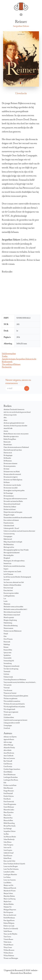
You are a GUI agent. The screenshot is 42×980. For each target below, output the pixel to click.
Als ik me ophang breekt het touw (14, 423)
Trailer (5, 356)
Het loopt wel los (9, 547)
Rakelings (7, 645)
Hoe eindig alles (9, 555)
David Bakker (8, 772)
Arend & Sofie (8, 428)
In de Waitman (8, 574)
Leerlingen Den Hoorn (11, 780)
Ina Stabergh (8, 829)
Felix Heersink (8, 788)
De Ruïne (7, 483)
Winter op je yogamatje (11, 712)
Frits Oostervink (9, 802)
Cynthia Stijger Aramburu (12, 769)
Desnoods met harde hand (12, 504)
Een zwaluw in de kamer (11, 520)
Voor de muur (8, 691)
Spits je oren (7, 653)
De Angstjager (8, 456)
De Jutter (6, 469)
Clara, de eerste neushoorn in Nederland (16, 447)
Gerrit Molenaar (9, 807)
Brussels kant (8, 445)
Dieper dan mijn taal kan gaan (13, 512)
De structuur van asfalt (11, 488)
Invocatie (7, 580)
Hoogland (7, 558)
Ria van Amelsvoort (10, 915)
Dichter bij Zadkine (10, 507)
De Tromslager (8, 493)
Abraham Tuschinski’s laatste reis (14, 410)
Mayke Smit (7, 902)
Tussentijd (7, 672)
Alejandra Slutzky (9, 748)
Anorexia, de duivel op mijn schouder (15, 426)
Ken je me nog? (8, 588)
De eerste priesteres (10, 466)
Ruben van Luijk (9, 926)
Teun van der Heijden (10, 934)
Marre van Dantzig (9, 899)
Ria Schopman (8, 912)
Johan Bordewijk (9, 840)
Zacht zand (7, 715)
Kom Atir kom (8, 591)
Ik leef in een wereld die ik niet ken (14, 566)
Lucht (5, 601)
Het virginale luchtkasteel (12, 553)
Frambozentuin (9, 523)
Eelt (5, 783)
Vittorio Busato (8, 939)
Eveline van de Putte (10, 786)
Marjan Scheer (8, 894)
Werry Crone (8, 948)
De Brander (7, 458)
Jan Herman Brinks (10, 837)
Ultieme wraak (8, 677)
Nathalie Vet (8, 907)
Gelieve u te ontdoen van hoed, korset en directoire (19, 531)
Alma (5, 420)
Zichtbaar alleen (9, 718)
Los (5, 599)
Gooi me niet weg (9, 534)
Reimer (6, 647)
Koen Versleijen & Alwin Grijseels (14, 864)
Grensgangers (8, 537)
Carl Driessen (8, 764)
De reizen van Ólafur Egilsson (13, 480)
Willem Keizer (8, 953)
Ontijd (6, 634)
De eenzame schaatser (10, 464)
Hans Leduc (7, 815)
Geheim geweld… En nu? (11, 528)
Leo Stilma (7, 877)
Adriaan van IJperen (10, 737)
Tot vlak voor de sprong (11, 669)
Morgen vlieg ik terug (10, 620)
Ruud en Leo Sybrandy (11, 929)
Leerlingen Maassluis (10, 875)
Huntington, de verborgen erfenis (14, 561)
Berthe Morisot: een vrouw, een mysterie (16, 434)
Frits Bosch (7, 799)
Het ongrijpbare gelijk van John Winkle (16, 550)
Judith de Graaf (9, 853)
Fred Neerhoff (8, 794)
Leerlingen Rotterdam (11, 777)
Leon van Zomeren (10, 880)
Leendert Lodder (9, 872)
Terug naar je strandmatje (11, 666)
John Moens (8, 842)
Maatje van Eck (8, 885)
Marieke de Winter (10, 891)
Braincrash (7, 442)
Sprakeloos (7, 655)
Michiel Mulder (9, 904)
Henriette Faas (8, 818)
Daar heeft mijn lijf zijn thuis (13, 450)
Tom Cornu (7, 937)
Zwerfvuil (7, 728)
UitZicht (6, 674)
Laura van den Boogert (11, 867)
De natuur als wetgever (11, 477)
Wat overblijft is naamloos (12, 701)
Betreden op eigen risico (11, 437)
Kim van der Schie (9, 861)
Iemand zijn (7, 564)
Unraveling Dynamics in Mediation (15, 680)
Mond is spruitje (9, 618)
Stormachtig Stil (9, 661)
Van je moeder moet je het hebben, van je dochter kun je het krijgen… (21, 682)
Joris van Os (7, 848)
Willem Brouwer (9, 950)
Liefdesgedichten (9, 596)
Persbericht (7, 367)
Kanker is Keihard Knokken (12, 585)
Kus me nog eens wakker (11, 593)
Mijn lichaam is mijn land (12, 615)
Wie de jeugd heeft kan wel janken (14, 707)
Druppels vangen (9, 515)
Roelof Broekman (9, 918)
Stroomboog (8, 664)
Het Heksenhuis (9, 545)
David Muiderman (10, 775)
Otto (5, 636)
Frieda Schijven (9, 796)
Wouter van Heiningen (11, 958)
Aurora (6, 431)
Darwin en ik (8, 453)
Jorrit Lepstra (8, 850)
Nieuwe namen (8, 628)
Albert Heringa (8, 745)
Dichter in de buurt (10, 510)
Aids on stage (8, 742)
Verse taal (7, 688)
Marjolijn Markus (9, 896)
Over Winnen (8, 639)
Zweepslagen (8, 726)
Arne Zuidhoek (8, 756)
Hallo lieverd (8, 539)
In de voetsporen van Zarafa (12, 572)
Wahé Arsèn (8, 942)
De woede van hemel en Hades (13, 501)
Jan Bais (6, 834)
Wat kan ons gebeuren (10, 699)
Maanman (7, 604)
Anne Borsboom (9, 753)
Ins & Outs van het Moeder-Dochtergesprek (17, 577)
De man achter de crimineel (12, 474)
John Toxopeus (8, 845)
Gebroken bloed (9, 526)
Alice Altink (7, 750)
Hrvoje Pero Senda (10, 826)
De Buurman (8, 461)
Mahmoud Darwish (10, 888)
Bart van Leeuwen (9, 758)
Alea (5, 418)
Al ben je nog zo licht (10, 415)
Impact (6, 569)
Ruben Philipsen (9, 923)
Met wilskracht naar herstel (12, 612)
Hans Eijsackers (9, 813)
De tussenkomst (9, 496)
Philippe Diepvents (10, 910)
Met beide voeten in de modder (13, 607)
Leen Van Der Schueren (11, 869)
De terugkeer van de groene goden (14, 491)
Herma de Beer (8, 821)
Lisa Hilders (7, 883)
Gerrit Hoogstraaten (10, 804)
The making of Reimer (11, 365)
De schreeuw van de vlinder (12, 485)
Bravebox (27, 973)
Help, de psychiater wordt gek (13, 542)
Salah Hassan (8, 931)
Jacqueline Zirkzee (21, 26)
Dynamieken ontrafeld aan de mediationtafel (18, 518)
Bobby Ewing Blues (10, 439)
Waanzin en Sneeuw (10, 693)
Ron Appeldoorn (9, 921)
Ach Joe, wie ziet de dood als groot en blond (17, 412)
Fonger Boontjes (9, 791)
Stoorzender (8, 658)
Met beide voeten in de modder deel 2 (15, 609)
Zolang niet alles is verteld (12, 723)
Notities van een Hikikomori (13, 631)
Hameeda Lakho (9, 810)
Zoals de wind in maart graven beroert (15, 720)
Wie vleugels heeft (9, 709)
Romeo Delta (8, 650)
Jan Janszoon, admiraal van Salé (14, 582)
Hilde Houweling (9, 823)
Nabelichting (8, 623)
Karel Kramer (8, 856)
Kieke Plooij (7, 858)
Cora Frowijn (8, 767)
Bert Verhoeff (8, 761)
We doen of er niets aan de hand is (14, 704)
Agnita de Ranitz (9, 740)
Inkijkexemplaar (9, 354)
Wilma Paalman (9, 956)
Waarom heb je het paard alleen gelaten (16, 696)
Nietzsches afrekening (11, 626)
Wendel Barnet (8, 945)
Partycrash (7, 642)
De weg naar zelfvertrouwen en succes (15, 499)
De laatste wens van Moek (12, 472)
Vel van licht (8, 685)
